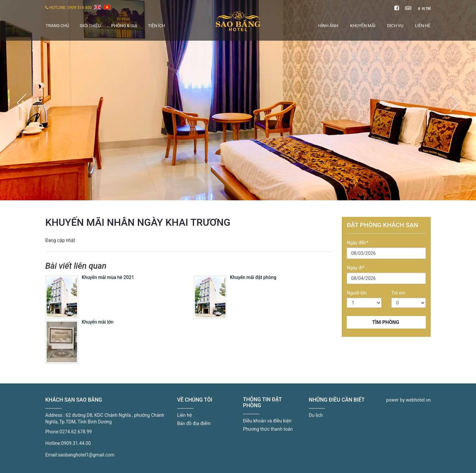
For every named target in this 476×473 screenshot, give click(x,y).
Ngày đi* (356, 268)
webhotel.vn (418, 400)
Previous (21, 103)
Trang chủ (57, 26)
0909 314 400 (79, 8)
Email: (52, 455)
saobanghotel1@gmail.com (86, 455)
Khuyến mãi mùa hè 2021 (108, 277)
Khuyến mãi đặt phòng (253, 277)
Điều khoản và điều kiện (267, 421)
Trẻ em (398, 293)
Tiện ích (156, 26)
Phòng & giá (124, 26)
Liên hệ (423, 26)
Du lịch (316, 415)
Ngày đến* (357, 243)
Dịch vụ (395, 26)
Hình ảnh (328, 26)
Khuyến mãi (363, 26)
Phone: (52, 432)
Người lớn (357, 293)
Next (455, 103)
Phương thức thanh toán (268, 429)
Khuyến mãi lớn (98, 322)
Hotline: (53, 443)
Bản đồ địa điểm (194, 423)
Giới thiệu (90, 26)
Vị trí (424, 9)
